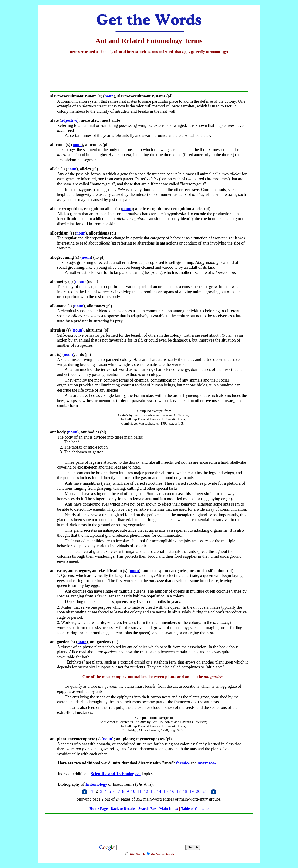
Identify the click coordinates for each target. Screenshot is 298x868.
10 (133, 791)
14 (159, 791)
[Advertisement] (149, 827)
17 (179, 791)
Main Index (169, 809)
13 (152, 791)
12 (146, 791)
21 (205, 791)
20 (198, 791)
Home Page (99, 809)
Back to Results (123, 809)
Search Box (147, 809)
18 (185, 791)
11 (140, 791)
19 (192, 791)
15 (166, 791)
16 (172, 791)
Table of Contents (195, 809)
